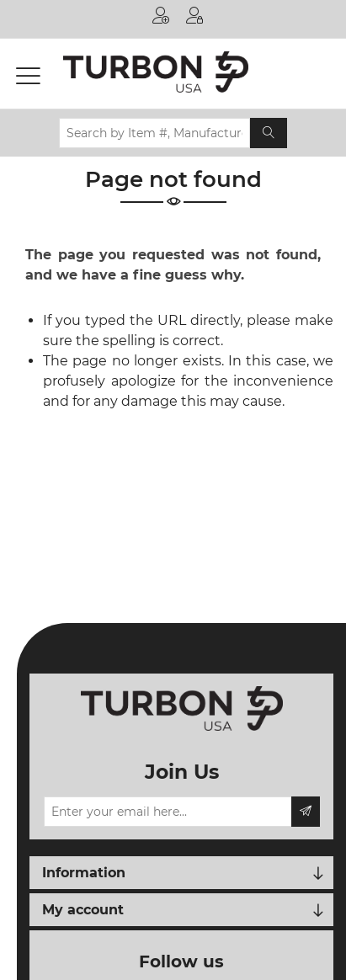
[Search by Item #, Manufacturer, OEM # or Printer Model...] (154, 133)
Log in (194, 15)
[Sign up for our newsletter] (168, 812)
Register (161, 15)
